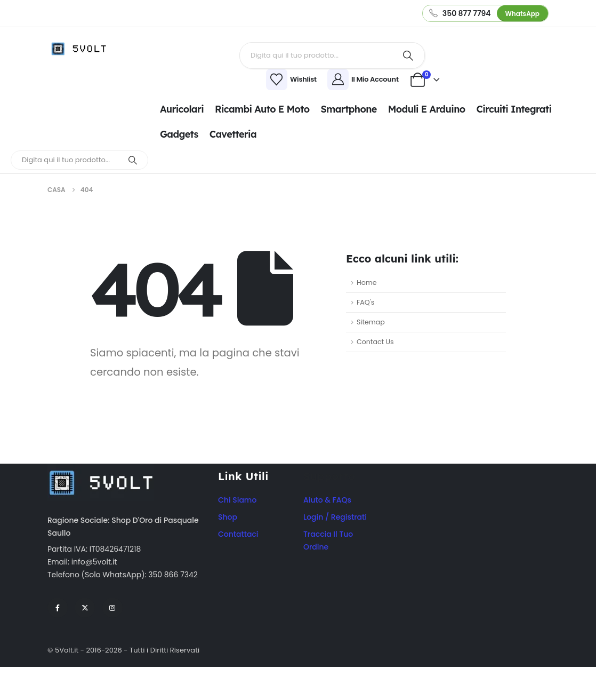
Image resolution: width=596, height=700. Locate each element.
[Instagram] (112, 608)
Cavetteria (233, 134)
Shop (228, 517)
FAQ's (365, 302)
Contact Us (375, 342)
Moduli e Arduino (427, 109)
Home (367, 283)
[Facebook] (58, 608)
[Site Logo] (82, 49)
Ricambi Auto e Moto (262, 109)
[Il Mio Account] (365, 79)
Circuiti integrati (514, 109)
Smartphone (348, 109)
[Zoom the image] (101, 470)
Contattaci (238, 534)
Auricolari (182, 109)
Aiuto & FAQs (327, 500)
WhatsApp (522, 14)
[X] (85, 608)
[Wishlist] (226, 79)
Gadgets (179, 134)
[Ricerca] (408, 55)
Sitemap (371, 322)
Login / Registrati (335, 517)
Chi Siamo (237, 500)
